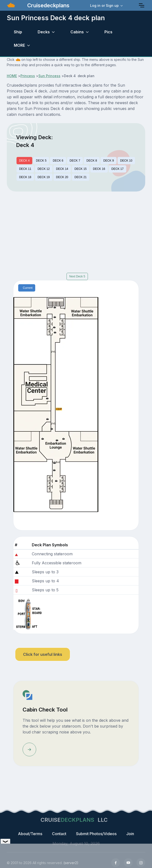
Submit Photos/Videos (96, 834)
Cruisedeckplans (48, 5)
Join (130, 834)
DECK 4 (24, 161)
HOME (12, 76)
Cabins (77, 32)
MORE (19, 45)
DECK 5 (41, 161)
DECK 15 (81, 169)
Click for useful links (43, 654)
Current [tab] (28, 288)
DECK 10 (126, 161)
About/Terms (30, 834)
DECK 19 (44, 177)
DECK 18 (25, 177)
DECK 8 (92, 161)
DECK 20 (62, 177)
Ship (18, 32)
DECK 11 (25, 169)
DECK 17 (118, 169)
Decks (44, 32)
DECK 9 (108, 161)
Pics (108, 32)
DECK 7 (75, 161)
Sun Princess (49, 76)
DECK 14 (62, 169)
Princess (28, 76)
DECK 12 (44, 169)
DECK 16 (99, 169)
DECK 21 (81, 177)
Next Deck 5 (77, 276)
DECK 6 (58, 161)
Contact (59, 834)
